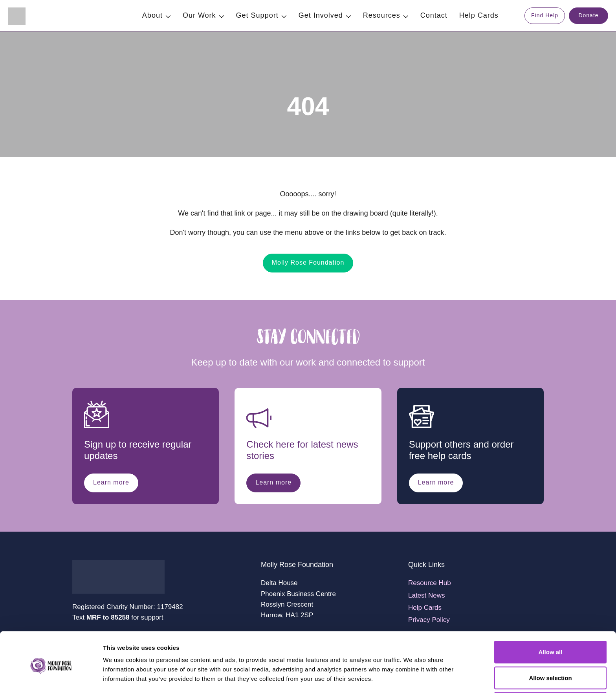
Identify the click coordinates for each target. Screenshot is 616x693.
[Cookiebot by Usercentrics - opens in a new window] (51, 678)
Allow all (551, 621)
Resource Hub (430, 583)
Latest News (427, 595)
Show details (412, 673)
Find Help (545, 15)
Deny (551, 672)
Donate (588, 15)
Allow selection (550, 646)
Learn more (111, 482)
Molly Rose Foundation (308, 262)
